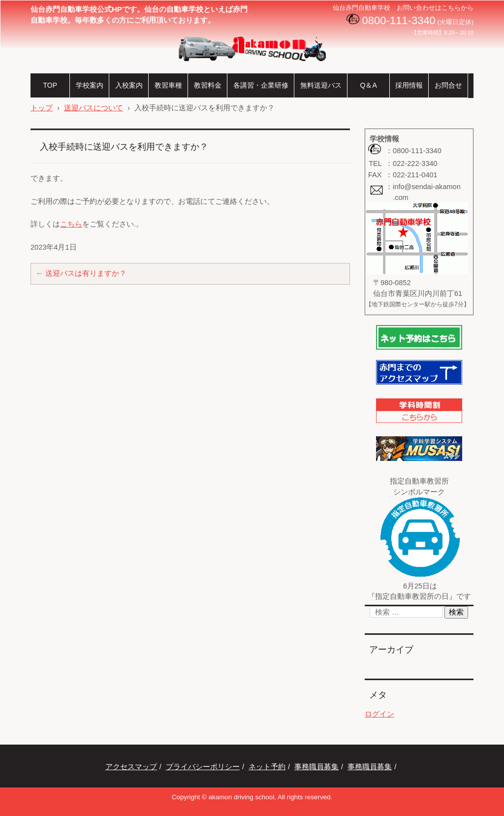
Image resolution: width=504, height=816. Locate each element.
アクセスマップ (131, 767)
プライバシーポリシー (203, 767)
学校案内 (90, 85)
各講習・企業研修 (261, 85)
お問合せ (448, 85)
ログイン (379, 714)
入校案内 (129, 85)
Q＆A (368, 85)
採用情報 (409, 85)
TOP (50, 85)
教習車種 (168, 85)
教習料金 (208, 85)
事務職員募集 (316, 767)
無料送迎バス (321, 85)
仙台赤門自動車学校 (223, 68)
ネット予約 (267, 767)
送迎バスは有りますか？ (81, 273)
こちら (71, 224)
